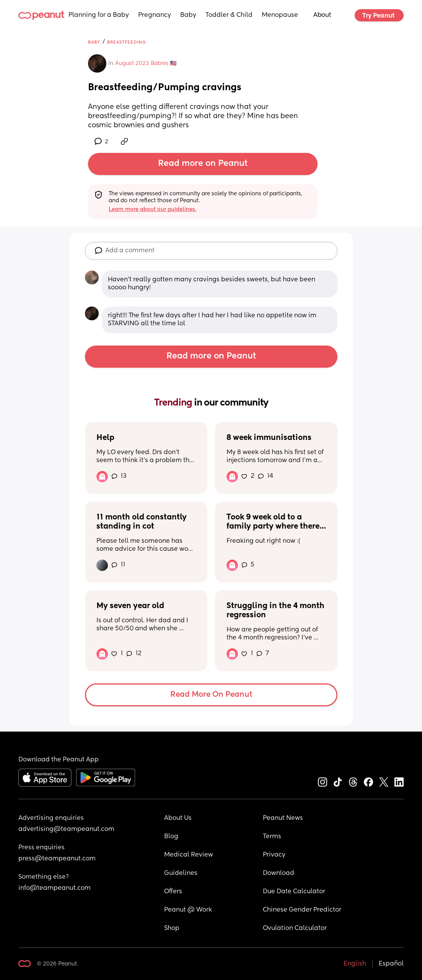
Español (391, 964)
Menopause (280, 15)
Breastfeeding (127, 42)
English (355, 964)
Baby (188, 15)
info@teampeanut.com (55, 888)
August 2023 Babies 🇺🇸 (146, 63)
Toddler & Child (229, 15)
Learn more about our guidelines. (152, 209)
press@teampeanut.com (57, 859)
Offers (173, 892)
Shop (172, 928)
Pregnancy (155, 15)
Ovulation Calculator (295, 928)
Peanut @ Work (188, 910)
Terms (272, 837)
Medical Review (189, 855)
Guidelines (181, 873)
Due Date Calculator (294, 892)
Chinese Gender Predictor (302, 910)
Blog (171, 837)
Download (279, 873)
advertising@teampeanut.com (66, 829)
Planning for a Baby (99, 15)
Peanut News (283, 818)
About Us (178, 818)
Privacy (274, 855)
